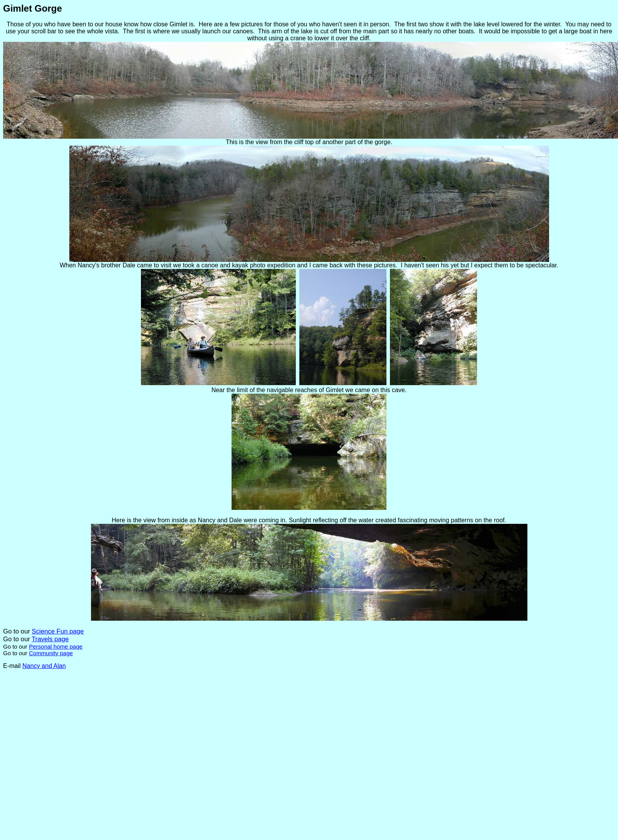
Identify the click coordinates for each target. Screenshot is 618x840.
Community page (51, 653)
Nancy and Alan (44, 666)
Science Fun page (58, 631)
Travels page (50, 639)
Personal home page (56, 646)
